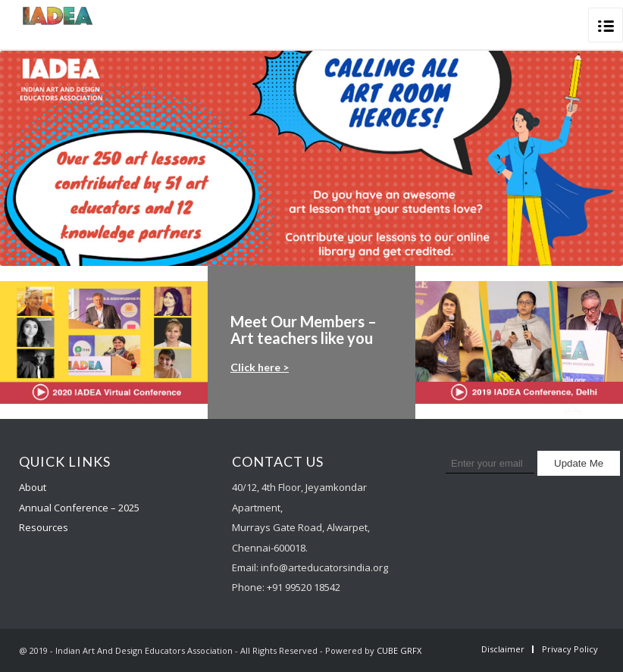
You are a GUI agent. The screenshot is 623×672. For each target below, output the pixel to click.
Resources (44, 527)
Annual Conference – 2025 (79, 508)
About (33, 487)
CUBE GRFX (399, 650)
